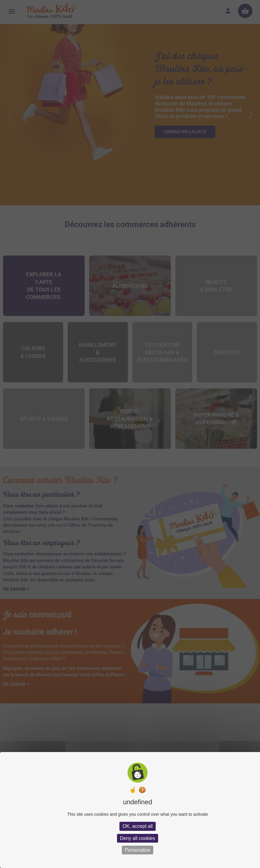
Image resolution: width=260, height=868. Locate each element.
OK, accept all (138, 826)
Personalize (138, 850)
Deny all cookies (138, 838)
